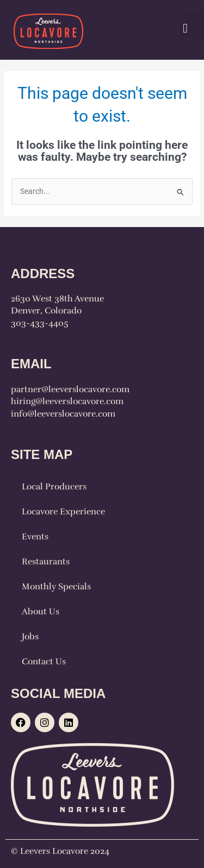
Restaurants (46, 562)
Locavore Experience (63, 512)
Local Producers (54, 487)
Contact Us (44, 662)
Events (35, 537)
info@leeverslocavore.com (63, 414)
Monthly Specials (56, 587)
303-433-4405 (40, 323)
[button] (192, 24)
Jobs (30, 637)
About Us (41, 612)
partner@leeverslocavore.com (70, 389)
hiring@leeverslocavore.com (67, 401)
